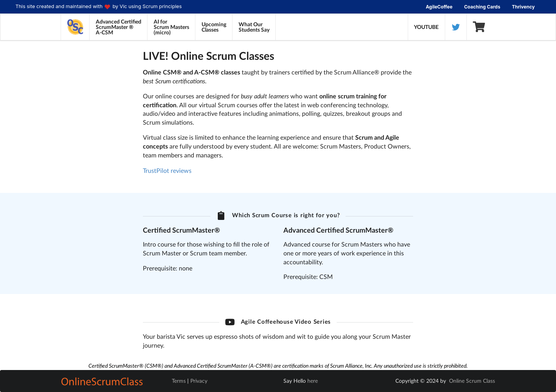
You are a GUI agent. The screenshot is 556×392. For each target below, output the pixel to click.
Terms (179, 381)
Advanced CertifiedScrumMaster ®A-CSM (119, 27)
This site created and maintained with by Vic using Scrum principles (99, 7)
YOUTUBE (426, 27)
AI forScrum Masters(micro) (171, 27)
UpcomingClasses (214, 27)
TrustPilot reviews (167, 170)
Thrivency (523, 7)
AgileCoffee (439, 7)
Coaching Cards (482, 7)
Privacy (199, 381)
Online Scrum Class (472, 381)
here (313, 381)
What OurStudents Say (254, 27)
